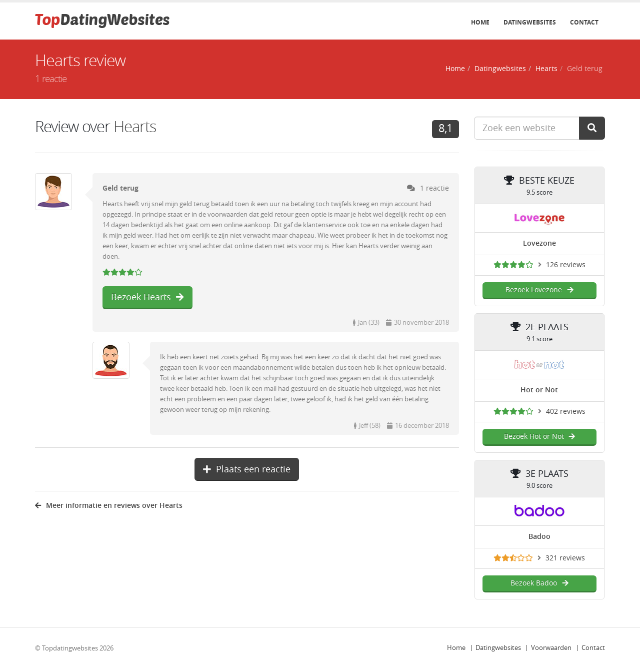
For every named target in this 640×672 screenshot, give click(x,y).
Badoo (539, 537)
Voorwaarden (551, 648)
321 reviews (565, 558)
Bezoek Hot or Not (539, 437)
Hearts (546, 69)
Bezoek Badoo (539, 583)
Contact (584, 23)
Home (480, 23)
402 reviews (566, 412)
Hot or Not (539, 390)
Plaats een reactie (247, 469)
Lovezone (539, 243)
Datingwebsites (530, 23)
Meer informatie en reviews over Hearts (109, 506)
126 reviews (566, 265)
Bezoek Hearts (147, 297)
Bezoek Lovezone (539, 290)
